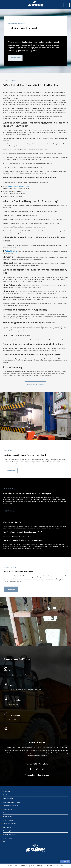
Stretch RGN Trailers (9, 834)
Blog (4, 842)
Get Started (15, 58)
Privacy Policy (44, 764)
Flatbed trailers (11, 251)
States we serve (8, 813)
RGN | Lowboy (7, 827)
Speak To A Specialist (35, 384)
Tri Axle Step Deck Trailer (10, 831)
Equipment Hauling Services (11, 806)
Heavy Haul (6, 791)
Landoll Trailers (7, 838)
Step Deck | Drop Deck (10, 824)
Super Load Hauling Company (12, 802)
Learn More (11, 471)
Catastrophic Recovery (10, 809)
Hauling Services (8, 816)
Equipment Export (8, 798)
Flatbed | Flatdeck (8, 820)
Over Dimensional (8, 795)
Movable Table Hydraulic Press (17, 186)
